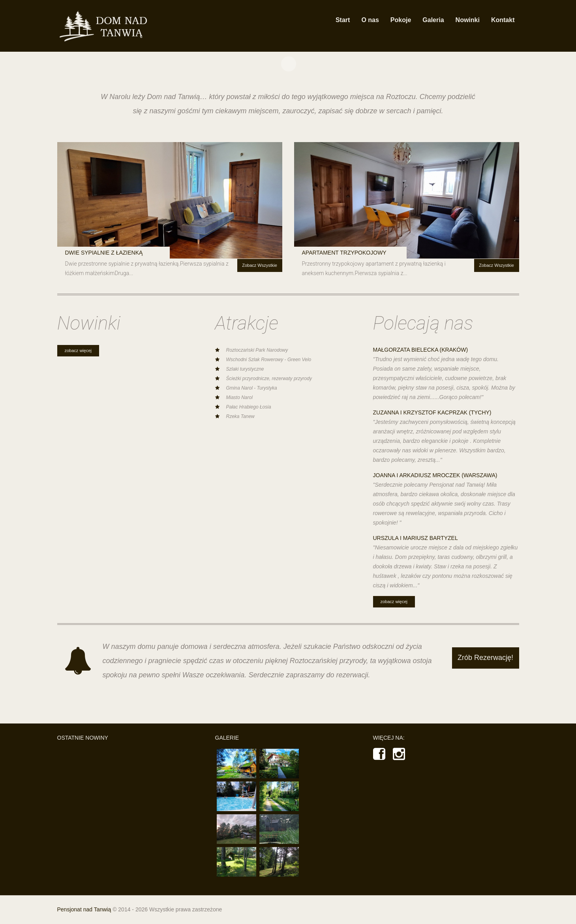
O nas (370, 20)
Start (343, 20)
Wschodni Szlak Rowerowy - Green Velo (269, 360)
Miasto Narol (239, 397)
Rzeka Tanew (240, 416)
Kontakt (503, 20)
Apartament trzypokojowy (344, 253)
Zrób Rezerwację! (485, 658)
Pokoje (401, 20)
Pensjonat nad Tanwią (84, 909)
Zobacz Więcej (78, 350)
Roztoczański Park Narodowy (257, 350)
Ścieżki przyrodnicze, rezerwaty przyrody (269, 379)
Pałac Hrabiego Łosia (249, 407)
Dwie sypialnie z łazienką (104, 253)
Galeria (433, 20)
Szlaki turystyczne (245, 369)
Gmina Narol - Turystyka (252, 388)
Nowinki (468, 20)
